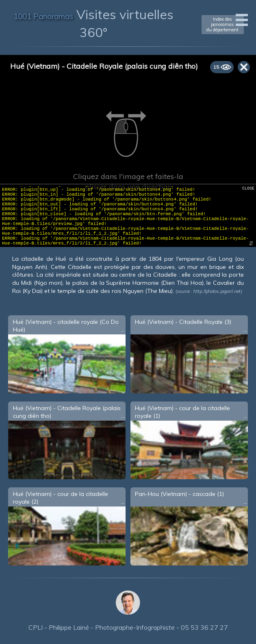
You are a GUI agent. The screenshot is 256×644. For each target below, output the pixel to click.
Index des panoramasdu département (222, 24)
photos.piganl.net (223, 291)
